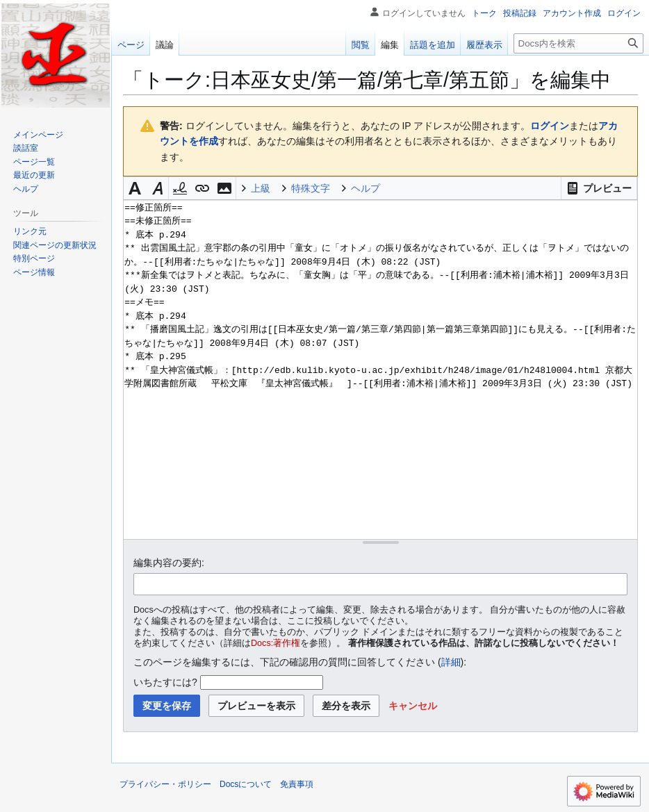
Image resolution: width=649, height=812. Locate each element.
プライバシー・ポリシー (165, 784)
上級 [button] (261, 188)
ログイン (550, 126)
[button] (599, 188)
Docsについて (246, 784)
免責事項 (297, 784)
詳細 (451, 662)
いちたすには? (165, 682)
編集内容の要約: (169, 563)
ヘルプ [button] (365, 188)
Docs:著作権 (276, 643)
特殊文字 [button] (311, 188)
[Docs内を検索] (578, 43)
